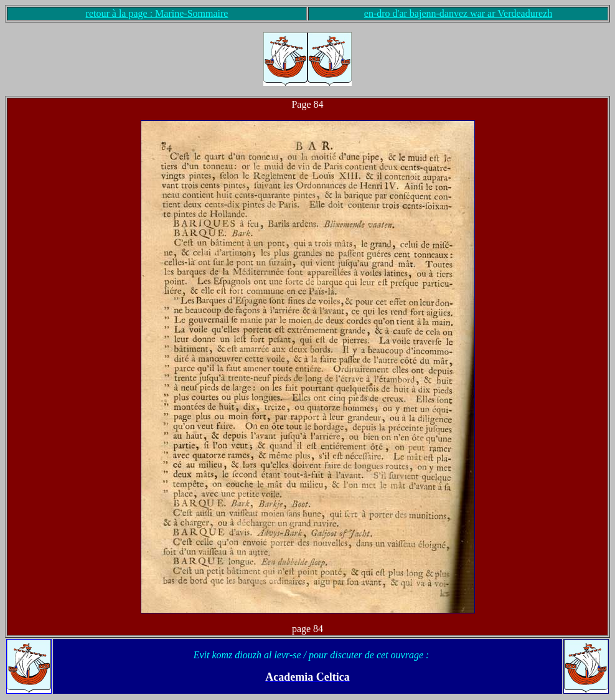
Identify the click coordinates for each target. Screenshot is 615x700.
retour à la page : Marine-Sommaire (157, 13)
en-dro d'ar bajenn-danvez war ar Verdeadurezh (458, 13)
